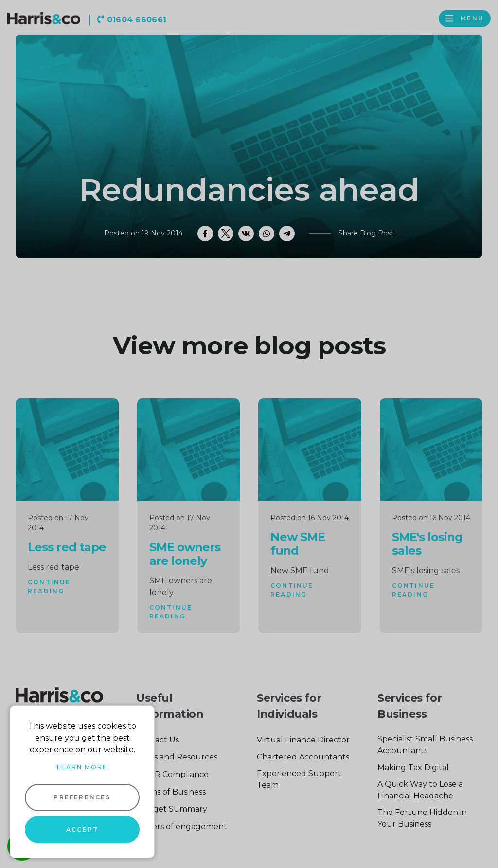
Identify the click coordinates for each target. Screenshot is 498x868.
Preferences (82, 797)
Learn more (82, 767)
